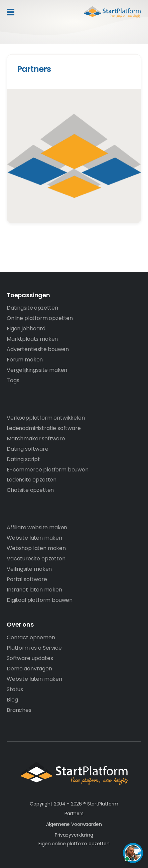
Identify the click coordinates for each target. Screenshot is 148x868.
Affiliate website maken (37, 527)
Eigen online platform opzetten (74, 844)
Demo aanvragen (29, 669)
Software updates (30, 658)
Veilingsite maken (29, 569)
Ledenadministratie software (44, 428)
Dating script (23, 459)
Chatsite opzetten (30, 490)
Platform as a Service (34, 648)
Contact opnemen (31, 637)
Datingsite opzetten (32, 308)
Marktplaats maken (32, 339)
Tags (13, 380)
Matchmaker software (36, 439)
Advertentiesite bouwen (38, 349)
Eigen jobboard (26, 329)
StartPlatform (74, 773)
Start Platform (103, 12)
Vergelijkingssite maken (37, 370)
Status (15, 689)
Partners (34, 69)
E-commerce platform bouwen (48, 470)
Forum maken (25, 360)
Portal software (27, 579)
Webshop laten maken (36, 548)
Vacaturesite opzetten (36, 559)
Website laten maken (34, 538)
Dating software (28, 449)
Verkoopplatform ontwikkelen (46, 418)
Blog (12, 700)
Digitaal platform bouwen (40, 600)
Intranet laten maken (34, 590)
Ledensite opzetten (32, 480)
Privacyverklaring (74, 835)
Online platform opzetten (40, 318)
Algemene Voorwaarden (74, 824)
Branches (19, 710)
